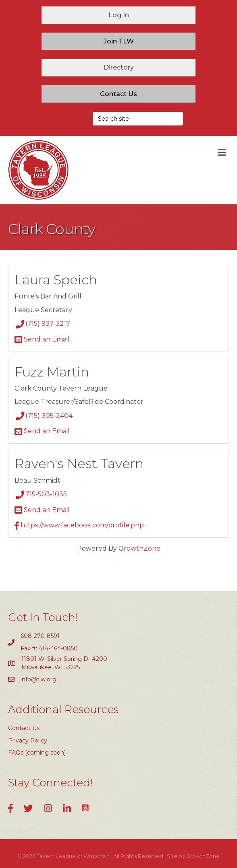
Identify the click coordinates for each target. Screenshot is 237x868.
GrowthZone (139, 548)
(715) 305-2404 (44, 416)
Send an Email (42, 339)
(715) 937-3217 (42, 324)
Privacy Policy (28, 740)
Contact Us (24, 728)
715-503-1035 (41, 494)
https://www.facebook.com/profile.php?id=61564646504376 (112, 525)
